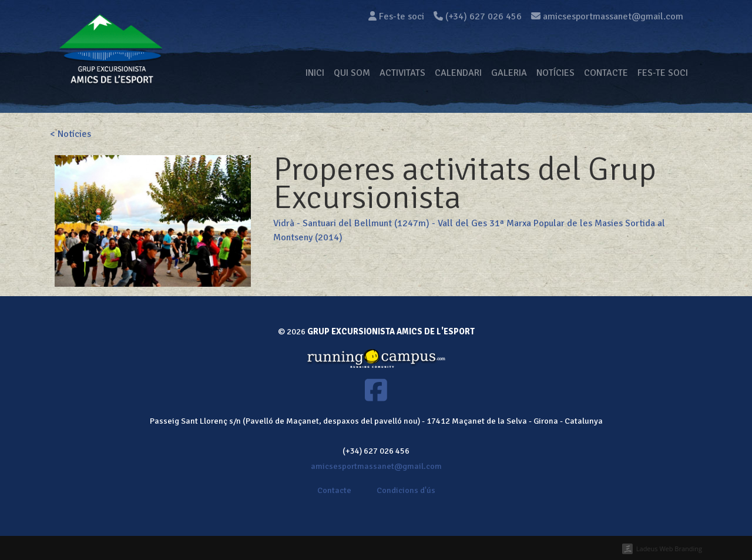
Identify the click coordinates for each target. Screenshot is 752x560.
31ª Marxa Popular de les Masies (556, 223)
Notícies (555, 73)
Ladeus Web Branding (669, 549)
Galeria (509, 73)
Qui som (352, 73)
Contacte (606, 73)
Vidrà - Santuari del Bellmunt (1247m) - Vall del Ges (380, 223)
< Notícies (70, 134)
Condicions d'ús (406, 490)
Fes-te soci (396, 16)
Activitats (402, 73)
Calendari (458, 73)
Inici (315, 73)
